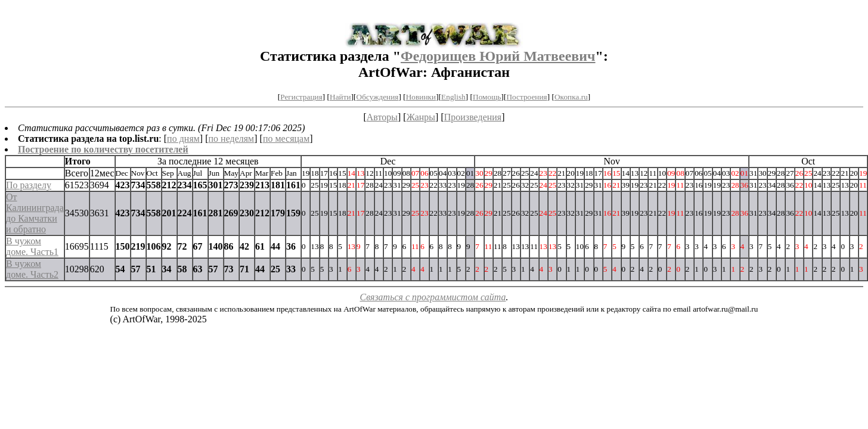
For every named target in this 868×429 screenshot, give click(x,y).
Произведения (473, 117)
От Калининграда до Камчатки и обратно (35, 213)
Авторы (382, 117)
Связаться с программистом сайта (433, 297)
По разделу (29, 185)
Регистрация (301, 97)
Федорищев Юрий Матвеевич (498, 56)
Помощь (487, 97)
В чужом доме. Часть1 (32, 246)
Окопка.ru (571, 97)
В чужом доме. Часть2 (32, 269)
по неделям (232, 139)
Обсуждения (378, 97)
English (453, 97)
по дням (183, 139)
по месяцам (286, 139)
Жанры (421, 117)
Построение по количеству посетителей (103, 149)
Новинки (421, 97)
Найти (340, 97)
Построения (526, 97)
